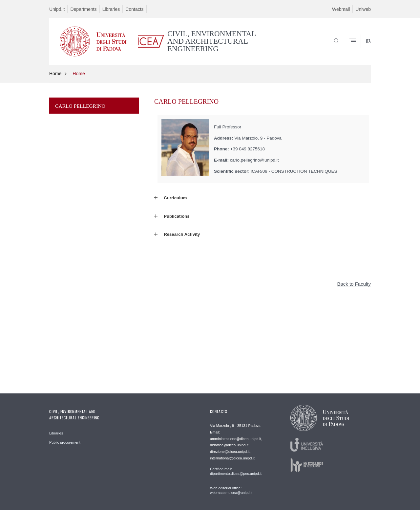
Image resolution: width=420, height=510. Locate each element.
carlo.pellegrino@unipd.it (254, 160)
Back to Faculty (354, 284)
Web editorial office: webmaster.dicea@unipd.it (231, 490)
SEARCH (359, 49)
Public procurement (65, 442)
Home (55, 74)
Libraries (111, 9)
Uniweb (363, 9)
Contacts (134, 9)
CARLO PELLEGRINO (80, 106)
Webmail (341, 9)
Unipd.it (57, 9)
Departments (83, 9)
